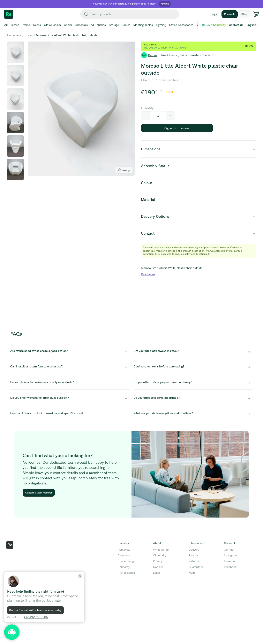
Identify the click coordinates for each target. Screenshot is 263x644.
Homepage (14, 35)
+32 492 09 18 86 (36, 617)
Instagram (230, 555)
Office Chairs (52, 25)
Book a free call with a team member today (35, 610)
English (251, 25)
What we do (161, 550)
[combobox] (130, 14)
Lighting (161, 25)
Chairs (68, 25)
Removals (124, 550)
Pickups (194, 555)
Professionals (127, 573)
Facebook (230, 567)
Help (192, 573)
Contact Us (236, 25)
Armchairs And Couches (90, 25)
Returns (194, 561)
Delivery (194, 550)
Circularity (160, 555)
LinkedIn (229, 561)
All (6, 25)
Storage (114, 25)
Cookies (158, 567)
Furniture (124, 555)
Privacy (158, 561)
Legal (157, 573)
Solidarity (124, 567)
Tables (126, 25)
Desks (37, 25)
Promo (26, 25)
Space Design (127, 561)
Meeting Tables (143, 25)
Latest (15, 25)
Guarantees (196, 567)
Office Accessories (181, 25)
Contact (229, 550)
